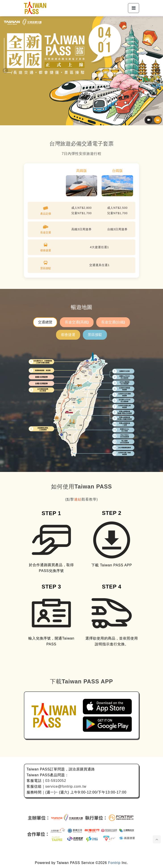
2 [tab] (84, 122)
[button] (134, 8)
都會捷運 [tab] (68, 335)
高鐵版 (81, 171)
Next (158, 71)
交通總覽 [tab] (45, 322)
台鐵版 (117, 171)
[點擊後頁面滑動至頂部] (157, 839)
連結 (78, 499)
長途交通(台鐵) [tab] (113, 322)
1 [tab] (79, 122)
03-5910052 (56, 781)
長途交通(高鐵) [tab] (77, 322)
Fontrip (114, 863)
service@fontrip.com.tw (66, 786)
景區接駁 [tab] (95, 335)
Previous (5, 71)
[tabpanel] (81, 403)
